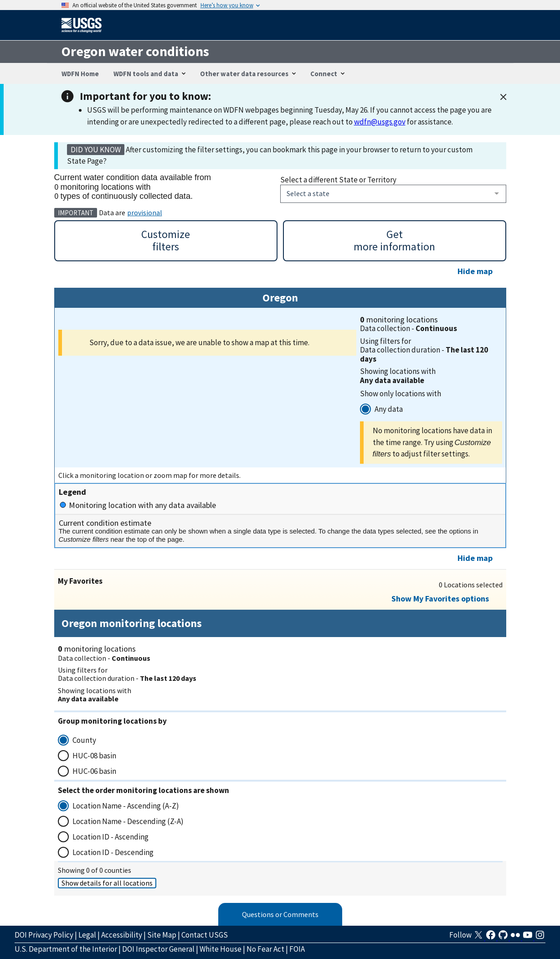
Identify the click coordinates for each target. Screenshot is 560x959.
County (84, 740)
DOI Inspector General (158, 949)
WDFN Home (80, 74)
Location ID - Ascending (110, 837)
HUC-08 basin (94, 756)
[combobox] (393, 194)
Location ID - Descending (113, 852)
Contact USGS (205, 935)
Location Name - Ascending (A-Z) (126, 806)
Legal (87, 935)
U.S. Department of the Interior (66, 949)
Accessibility (122, 935)
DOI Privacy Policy (44, 935)
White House (221, 949)
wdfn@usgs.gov (380, 122)
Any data (389, 409)
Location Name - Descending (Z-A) (128, 821)
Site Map (162, 935)
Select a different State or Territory (338, 180)
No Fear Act (265, 949)
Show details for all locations (107, 883)
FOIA (297, 949)
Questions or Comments (280, 914)
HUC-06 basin (94, 771)
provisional (145, 213)
